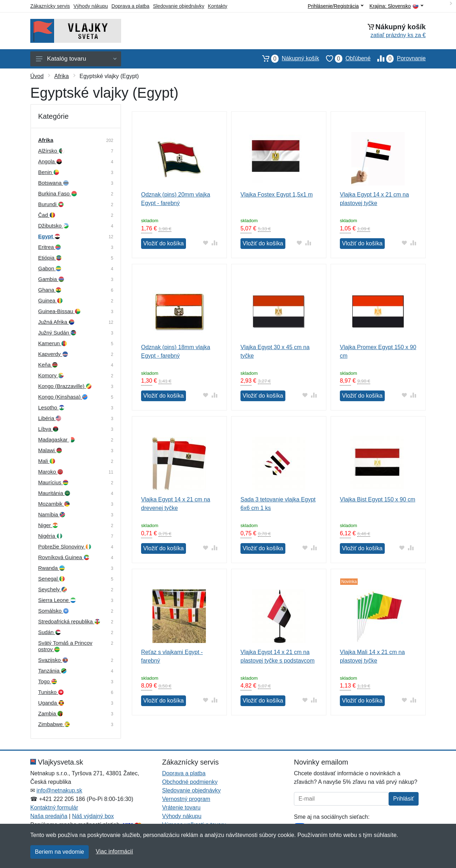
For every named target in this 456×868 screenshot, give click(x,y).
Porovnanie (398, 58)
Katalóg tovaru (76, 59)
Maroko (51, 472)
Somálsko (53, 611)
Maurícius (53, 482)
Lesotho (51, 407)
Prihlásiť (404, 799)
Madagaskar (56, 440)
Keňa (48, 365)
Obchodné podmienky (190, 782)
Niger (48, 525)
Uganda (51, 703)
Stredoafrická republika (69, 621)
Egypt (49, 236)
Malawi (50, 450)
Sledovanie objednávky (178, 6)
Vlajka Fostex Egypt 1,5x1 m (277, 195)
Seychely (53, 589)
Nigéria (50, 536)
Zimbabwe (54, 724)
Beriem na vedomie (59, 852)
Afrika (61, 76)
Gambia (51, 279)
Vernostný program (186, 799)
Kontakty (217, 6)
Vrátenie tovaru (181, 808)
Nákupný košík (287, 58)
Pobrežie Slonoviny (65, 547)
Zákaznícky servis (50, 6)
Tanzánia (52, 671)
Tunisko (51, 692)
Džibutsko (53, 226)
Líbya (48, 429)
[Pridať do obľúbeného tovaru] (206, 243)
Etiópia (50, 258)
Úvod (37, 76)
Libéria (50, 418)
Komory (51, 375)
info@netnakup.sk (59, 790)
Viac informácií (115, 851)
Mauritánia (54, 493)
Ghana (50, 290)
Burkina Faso (58, 193)
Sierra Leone (57, 600)
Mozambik (54, 504)
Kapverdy (53, 354)
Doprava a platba (131, 6)
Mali (47, 461)
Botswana (53, 183)
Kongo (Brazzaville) (65, 386)
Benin (49, 172)
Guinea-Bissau (59, 311)
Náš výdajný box (93, 816)
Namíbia (52, 514)
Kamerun (53, 343)
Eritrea (50, 247)
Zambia (51, 713)
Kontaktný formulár (54, 808)
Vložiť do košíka (164, 243)
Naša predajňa (49, 816)
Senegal (51, 579)
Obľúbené (345, 58)
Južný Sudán (57, 333)
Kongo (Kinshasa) (63, 397)
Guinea (50, 300)
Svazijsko (53, 660)
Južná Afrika (56, 322)
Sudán (50, 632)
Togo (48, 681)
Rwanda (51, 568)
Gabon (50, 268)
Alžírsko (51, 151)
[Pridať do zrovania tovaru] (215, 243)
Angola (50, 161)
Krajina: (396, 6)
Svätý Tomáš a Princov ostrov (65, 646)
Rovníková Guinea (64, 557)
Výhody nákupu (91, 6)
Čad (47, 215)
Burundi (51, 204)
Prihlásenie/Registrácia (336, 6)
